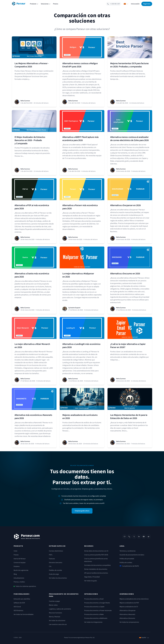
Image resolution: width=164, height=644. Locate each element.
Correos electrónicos (56, 551)
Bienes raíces (53, 605)
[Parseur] (27, 537)
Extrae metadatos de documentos (96, 569)
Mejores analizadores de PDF (129, 603)
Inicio (15, 551)
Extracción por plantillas (22, 599)
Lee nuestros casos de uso (58, 624)
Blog (15, 574)
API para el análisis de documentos (96, 573)
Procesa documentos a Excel (94, 599)
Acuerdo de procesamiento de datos (132, 555)
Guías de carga (54, 574)
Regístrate (147, 4)
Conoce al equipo (20, 563)
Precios (56, 4)
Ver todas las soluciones (57, 621)
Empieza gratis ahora (82, 511)
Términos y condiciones (128, 551)
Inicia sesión (135, 4)
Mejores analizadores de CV (129, 607)
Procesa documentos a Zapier (94, 607)
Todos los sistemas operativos (26, 586)
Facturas (52, 559)
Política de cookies (126, 563)
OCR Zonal (17, 607)
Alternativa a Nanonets (127, 614)
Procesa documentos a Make (94, 614)
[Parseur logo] (19, 4)
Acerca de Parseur (20, 559)
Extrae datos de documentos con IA (96, 551)
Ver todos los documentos (58, 578)
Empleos (17, 566)
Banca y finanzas (55, 617)
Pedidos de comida (55, 570)
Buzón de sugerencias (21, 570)
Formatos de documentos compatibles (97, 565)
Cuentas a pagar (54, 601)
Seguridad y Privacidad (92, 577)
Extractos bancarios (56, 563)
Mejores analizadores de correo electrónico (134, 599)
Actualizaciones (19, 578)
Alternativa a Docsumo (127, 618)
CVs (50, 566)
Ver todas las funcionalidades (24, 614)
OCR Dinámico (18, 611)
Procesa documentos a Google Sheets (97, 603)
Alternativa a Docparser (128, 611)
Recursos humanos (55, 613)
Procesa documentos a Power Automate (98, 611)
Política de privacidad (127, 559)
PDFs (51, 555)
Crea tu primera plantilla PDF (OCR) (96, 555)
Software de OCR (19, 603)
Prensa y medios (19, 582)
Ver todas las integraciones (93, 622)
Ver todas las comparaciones (129, 622)
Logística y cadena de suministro (60, 609)
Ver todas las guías (91, 581)
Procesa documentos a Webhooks (96, 618)
